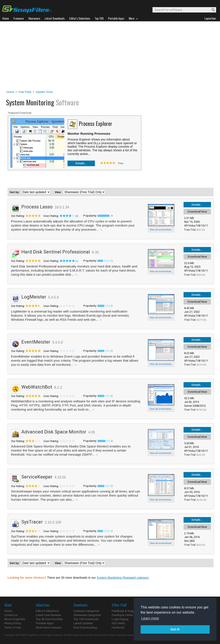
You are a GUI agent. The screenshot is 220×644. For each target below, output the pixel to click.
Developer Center (122, 615)
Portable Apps (45, 623)
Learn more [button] (150, 618)
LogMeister (34, 297)
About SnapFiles (15, 619)
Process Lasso (37, 207)
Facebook (118, 628)
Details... (81, 163)
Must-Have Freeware (49, 628)
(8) (77, 216)
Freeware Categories (86, 611)
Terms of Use (13, 628)
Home (10, 92)
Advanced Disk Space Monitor (54, 432)
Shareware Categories (87, 615)
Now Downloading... (86, 628)
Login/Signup (120, 619)
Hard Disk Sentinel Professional (56, 252)
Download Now (197, 212)
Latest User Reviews (48, 615)
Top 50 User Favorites (49, 619)
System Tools (44, 92)
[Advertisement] (110, 57)
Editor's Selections (47, 611)
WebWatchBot (37, 387)
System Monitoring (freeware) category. (123, 578)
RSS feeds (118, 623)
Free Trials (25, 92)
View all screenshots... (161, 230)
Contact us (11, 615)
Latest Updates (83, 623)
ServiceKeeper (37, 477)
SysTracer (32, 522)
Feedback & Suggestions (128, 611)
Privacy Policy (13, 623)
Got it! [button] (175, 629)
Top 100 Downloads (86, 619)
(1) (77, 261)
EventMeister (36, 342)
